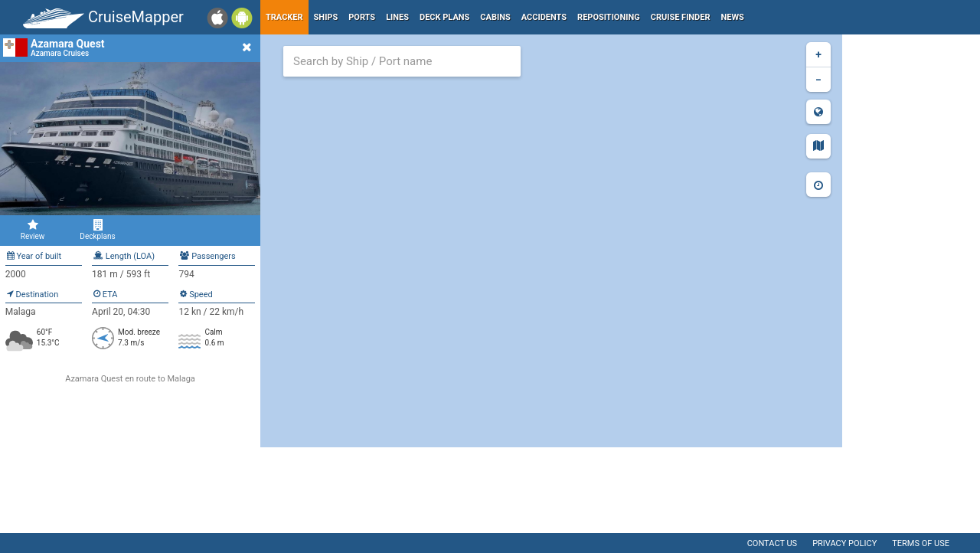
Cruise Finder (681, 17)
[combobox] (402, 61)
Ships (326, 17)
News (733, 17)
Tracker (284, 17)
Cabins (495, 17)
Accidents (544, 17)
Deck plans (444, 17)
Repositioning (609, 17)
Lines (397, 17)
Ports (362, 17)
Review (33, 230)
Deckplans (98, 230)
